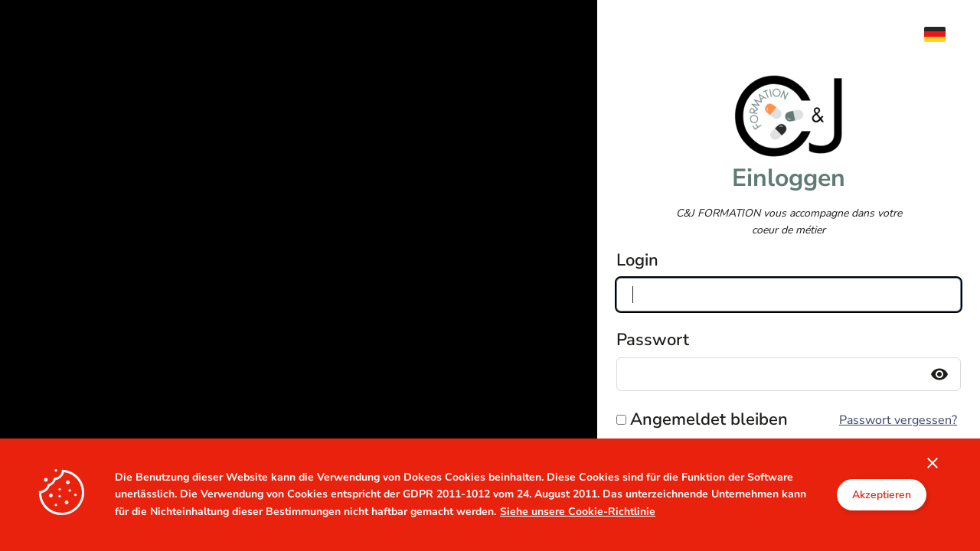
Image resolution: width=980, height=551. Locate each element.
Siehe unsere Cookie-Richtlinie (578, 512)
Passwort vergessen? (898, 420)
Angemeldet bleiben (709, 419)
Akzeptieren (882, 495)
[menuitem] (942, 34)
